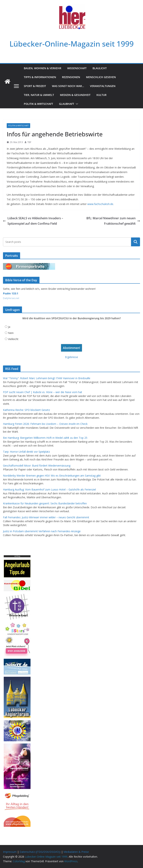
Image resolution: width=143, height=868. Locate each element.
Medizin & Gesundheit (75, 95)
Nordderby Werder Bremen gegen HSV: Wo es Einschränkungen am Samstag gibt (52, 476)
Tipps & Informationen (40, 77)
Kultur (101, 95)
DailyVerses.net (11, 298)
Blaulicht (100, 68)
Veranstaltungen (103, 86)
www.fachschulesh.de (100, 204)
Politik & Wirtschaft (38, 104)
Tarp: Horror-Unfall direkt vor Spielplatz (26, 452)
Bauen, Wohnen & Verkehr (43, 68)
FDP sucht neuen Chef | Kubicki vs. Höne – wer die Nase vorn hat (43, 392)
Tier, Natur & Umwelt (39, 95)
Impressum (10, 852)
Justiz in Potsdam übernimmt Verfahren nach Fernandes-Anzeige (42, 531)
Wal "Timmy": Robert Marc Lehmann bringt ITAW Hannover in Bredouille (47, 378)
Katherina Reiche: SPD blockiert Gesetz (26, 410)
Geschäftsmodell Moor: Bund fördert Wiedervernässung (37, 466)
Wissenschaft (77, 68)
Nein (11, 333)
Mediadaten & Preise (76, 852)
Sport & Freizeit (35, 86)
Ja (9, 327)
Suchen (136, 242)
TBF (29, 142)
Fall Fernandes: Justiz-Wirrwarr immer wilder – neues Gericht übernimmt (46, 517)
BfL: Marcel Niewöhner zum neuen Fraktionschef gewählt (113, 221)
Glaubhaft (67, 104)
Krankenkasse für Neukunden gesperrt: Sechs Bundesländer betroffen (45, 503)
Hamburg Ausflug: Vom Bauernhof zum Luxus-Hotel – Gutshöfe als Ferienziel (49, 489)
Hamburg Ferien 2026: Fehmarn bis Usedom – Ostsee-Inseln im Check (45, 424)
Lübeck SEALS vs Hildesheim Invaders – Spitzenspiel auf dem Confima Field (33, 221)
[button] (76, 104)
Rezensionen (71, 77)
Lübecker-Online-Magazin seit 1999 (72, 44)
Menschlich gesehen (101, 77)
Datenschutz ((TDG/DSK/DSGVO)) (40, 852)
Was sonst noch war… (68, 86)
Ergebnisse (71, 357)
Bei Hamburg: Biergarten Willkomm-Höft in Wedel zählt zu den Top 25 (45, 438)
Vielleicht (13, 339)
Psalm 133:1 (11, 293)
